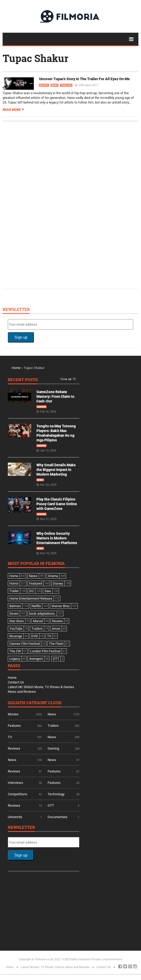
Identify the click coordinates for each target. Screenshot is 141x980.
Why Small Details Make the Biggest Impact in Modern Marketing (56, 470)
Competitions (18, 794)
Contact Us (16, 682)
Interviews (15, 783)
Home (16, 368)
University (15, 817)
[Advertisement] (47, 204)
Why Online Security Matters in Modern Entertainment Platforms (57, 538)
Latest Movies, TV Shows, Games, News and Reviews (55, 967)
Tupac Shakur (36, 58)
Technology (56, 794)
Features (14, 726)
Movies (44, 85)
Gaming (41, 407)
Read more (12, 110)
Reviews (14, 748)
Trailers (66, 85)
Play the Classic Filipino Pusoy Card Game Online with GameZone (57, 504)
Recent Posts (23, 380)
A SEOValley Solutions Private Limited (87, 959)
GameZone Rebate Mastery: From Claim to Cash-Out (55, 396)
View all (66, 379)
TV (10, 737)
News (55, 85)
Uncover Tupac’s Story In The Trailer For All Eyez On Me (84, 79)
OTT (51, 806)
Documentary (57, 817)
